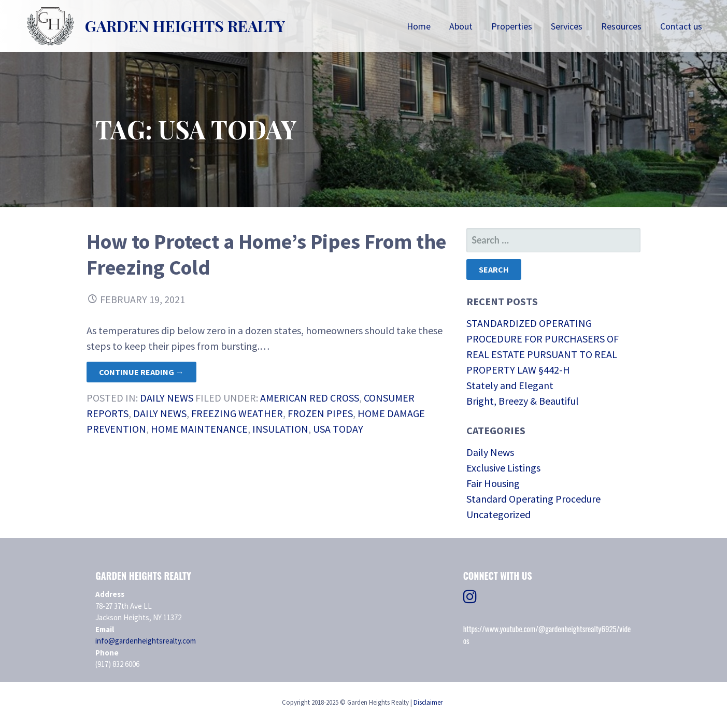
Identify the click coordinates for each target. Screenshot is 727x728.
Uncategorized (498, 514)
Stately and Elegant (510, 385)
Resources (621, 26)
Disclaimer (428, 702)
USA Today (338, 429)
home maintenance (199, 429)
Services (567, 26)
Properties (512, 26)
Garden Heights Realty (185, 26)
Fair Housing (493, 483)
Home (419, 26)
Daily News (167, 398)
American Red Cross (310, 398)
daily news (160, 413)
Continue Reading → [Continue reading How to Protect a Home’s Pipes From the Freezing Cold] (141, 372)
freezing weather (237, 413)
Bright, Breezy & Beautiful (523, 401)
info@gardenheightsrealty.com (146, 641)
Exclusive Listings (503, 468)
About (461, 26)
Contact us (681, 26)
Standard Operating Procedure (533, 499)
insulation (280, 429)
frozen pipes (320, 413)
